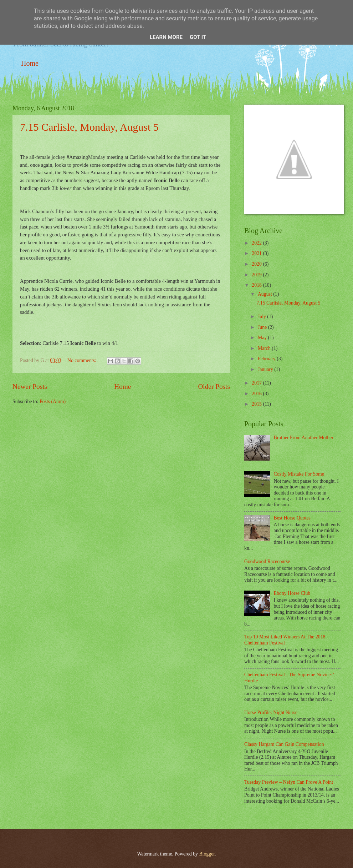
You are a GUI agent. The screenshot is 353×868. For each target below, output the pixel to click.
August (265, 294)
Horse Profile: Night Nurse (271, 713)
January (266, 369)
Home (30, 63)
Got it (198, 37)
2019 (257, 275)
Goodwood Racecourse (267, 561)
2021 (257, 253)
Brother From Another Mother (304, 438)
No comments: (82, 360)
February (267, 359)
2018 (257, 285)
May (263, 338)
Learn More (166, 37)
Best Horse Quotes (292, 518)
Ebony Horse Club (292, 593)
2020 (257, 264)
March (265, 348)
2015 (257, 404)
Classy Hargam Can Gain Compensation (284, 744)
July (262, 317)
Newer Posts (30, 387)
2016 (257, 394)
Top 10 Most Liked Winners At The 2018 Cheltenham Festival (285, 640)
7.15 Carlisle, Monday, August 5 (89, 127)
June (263, 327)
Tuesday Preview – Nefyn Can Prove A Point (289, 782)
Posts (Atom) (53, 402)
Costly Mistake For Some (299, 474)
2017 (257, 383)
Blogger (207, 854)
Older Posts (214, 387)
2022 (257, 243)
